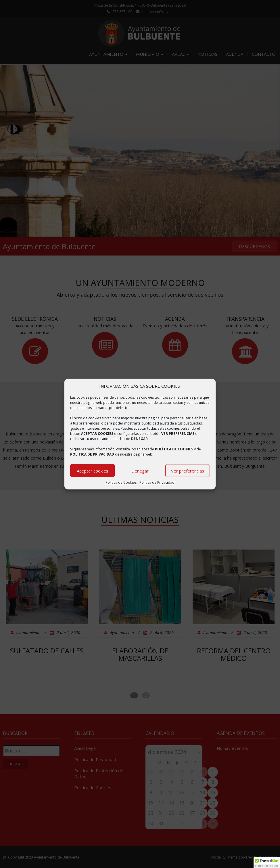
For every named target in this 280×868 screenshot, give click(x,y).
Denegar (140, 471)
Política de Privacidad (157, 482)
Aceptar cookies (93, 471)
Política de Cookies (121, 482)
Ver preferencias (188, 471)
